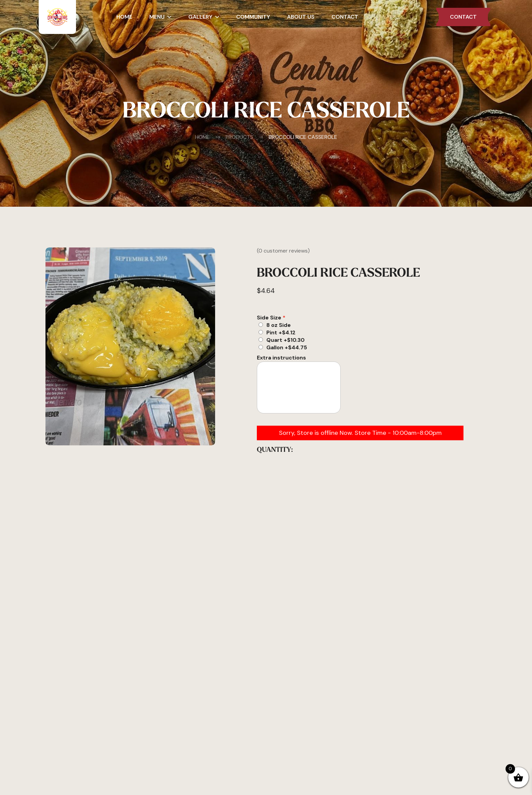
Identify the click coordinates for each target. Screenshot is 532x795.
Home (203, 137)
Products (234, 137)
